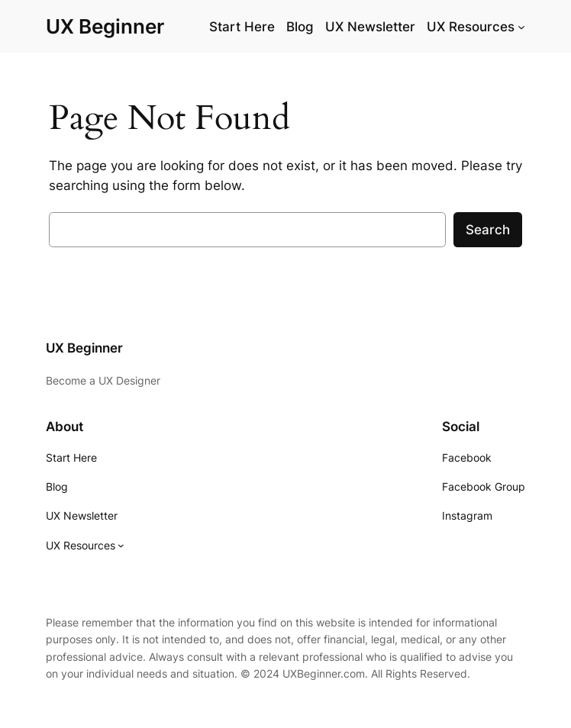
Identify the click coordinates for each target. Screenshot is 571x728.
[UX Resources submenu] (521, 27)
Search (488, 230)
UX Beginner (105, 26)
